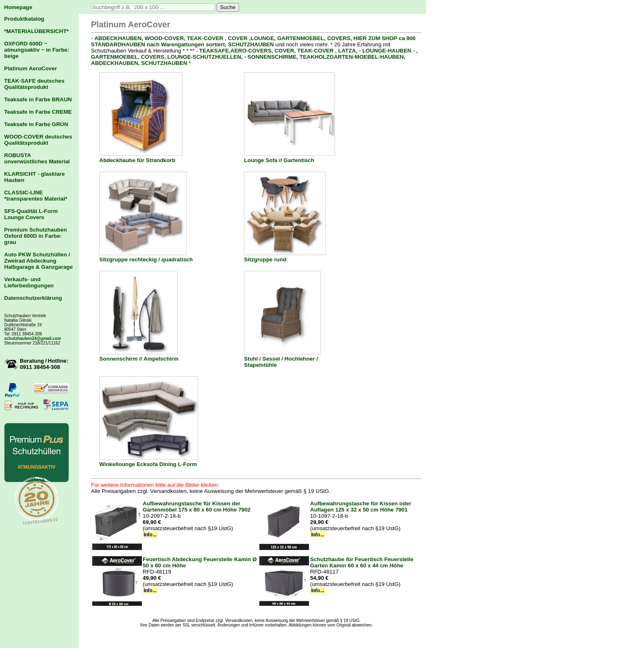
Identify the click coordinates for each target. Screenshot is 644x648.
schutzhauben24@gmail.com (33, 338)
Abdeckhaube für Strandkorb (137, 160)
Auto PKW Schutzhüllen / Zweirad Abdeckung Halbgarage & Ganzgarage (38, 261)
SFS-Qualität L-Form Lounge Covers (31, 214)
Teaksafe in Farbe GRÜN (36, 124)
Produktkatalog (24, 19)
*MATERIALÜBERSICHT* (36, 31)
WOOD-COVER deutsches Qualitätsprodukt (38, 140)
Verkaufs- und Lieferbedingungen (29, 282)
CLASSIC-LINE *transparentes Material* (36, 196)
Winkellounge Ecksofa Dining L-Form (148, 464)
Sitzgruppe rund (265, 259)
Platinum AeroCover (31, 68)
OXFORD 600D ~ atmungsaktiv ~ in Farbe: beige (37, 50)
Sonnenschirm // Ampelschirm (139, 359)
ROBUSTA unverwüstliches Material (37, 158)
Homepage (18, 7)
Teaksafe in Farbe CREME (38, 112)
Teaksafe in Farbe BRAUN (38, 99)
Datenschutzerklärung (33, 298)
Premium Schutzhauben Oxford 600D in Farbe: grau (36, 236)
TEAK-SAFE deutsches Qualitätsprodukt (34, 84)
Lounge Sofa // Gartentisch (279, 160)
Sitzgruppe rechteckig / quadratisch (146, 259)
